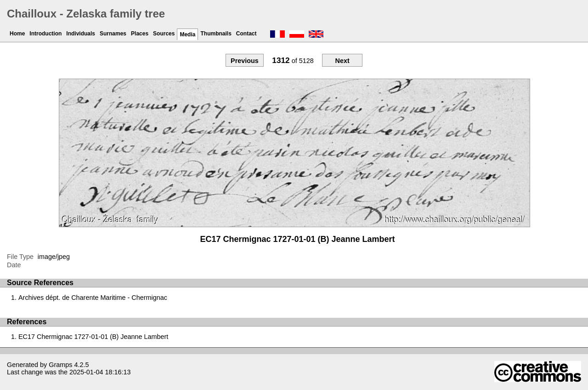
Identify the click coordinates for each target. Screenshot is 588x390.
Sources (164, 34)
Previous (245, 61)
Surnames (113, 34)
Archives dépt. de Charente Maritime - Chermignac (93, 298)
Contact (246, 34)
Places (140, 34)
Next (342, 61)
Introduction (45, 34)
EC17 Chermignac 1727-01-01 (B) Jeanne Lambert (93, 337)
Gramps (60, 365)
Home (17, 34)
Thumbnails (216, 34)
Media (187, 34)
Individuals (81, 34)
